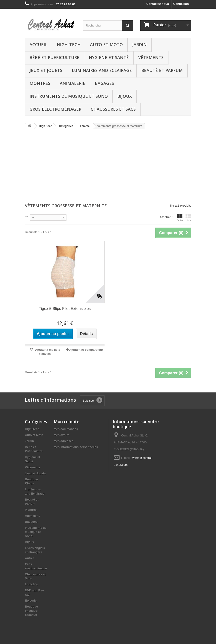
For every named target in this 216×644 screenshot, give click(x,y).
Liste (188, 218)
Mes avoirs (61, 435)
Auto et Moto (106, 45)
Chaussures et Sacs (113, 109)
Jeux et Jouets (46, 70)
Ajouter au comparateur (86, 350)
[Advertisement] (108, 167)
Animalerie (73, 83)
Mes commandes (66, 429)
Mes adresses (64, 441)
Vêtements (151, 57)
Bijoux (124, 96)
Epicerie (31, 601)
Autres (30, 558)
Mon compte (67, 421)
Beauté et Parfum (162, 70)
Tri (27, 217)
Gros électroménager (55, 109)
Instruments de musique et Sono (69, 96)
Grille (180, 218)
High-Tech (69, 45)
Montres (40, 83)
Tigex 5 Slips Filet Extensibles (65, 309)
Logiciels (31, 584)
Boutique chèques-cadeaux (31, 611)
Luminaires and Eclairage (102, 70)
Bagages (104, 83)
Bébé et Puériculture (54, 57)
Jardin (139, 45)
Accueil (38, 45)
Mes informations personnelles (76, 447)
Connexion (181, 4)
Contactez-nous (158, 4)
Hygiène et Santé (109, 57)
